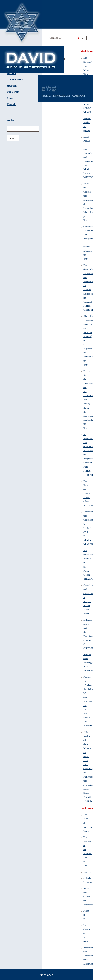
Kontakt (12, 104)
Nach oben (46, 975)
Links (10, 98)
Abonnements (15, 80)
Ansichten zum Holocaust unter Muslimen (88, 956)
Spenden (12, 86)
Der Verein (13, 92)
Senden (13, 138)
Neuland (87, 872)
